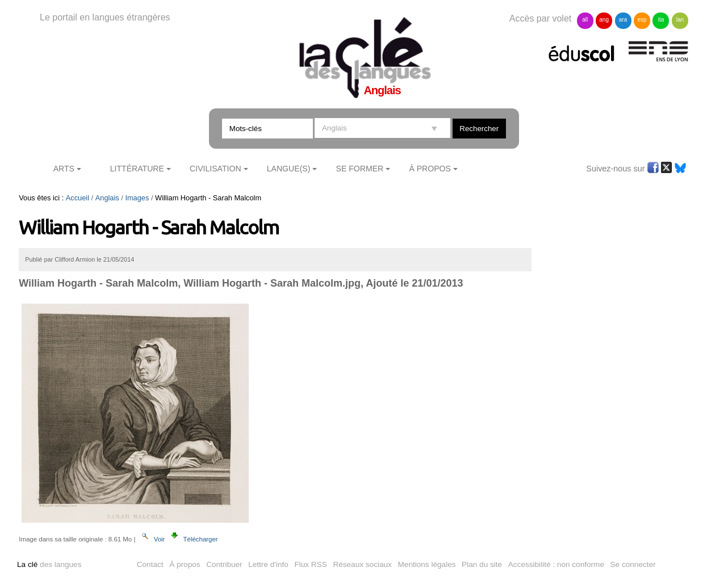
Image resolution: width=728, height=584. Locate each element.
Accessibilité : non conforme (556, 564)
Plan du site (482, 564)
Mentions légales (427, 564)
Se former (360, 169)
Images (137, 198)
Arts (64, 169)
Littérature (137, 169)
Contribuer (224, 564)
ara (623, 20)
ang (604, 20)
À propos (185, 564)
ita (661, 20)
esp (642, 20)
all (585, 20)
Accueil (78, 198)
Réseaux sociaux (362, 564)
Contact (150, 564)
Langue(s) (289, 169)
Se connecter (633, 564)
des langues (49, 564)
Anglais (107, 198)
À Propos (430, 169)
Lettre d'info (268, 564)
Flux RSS (310, 564)
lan (680, 20)
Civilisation (215, 169)
